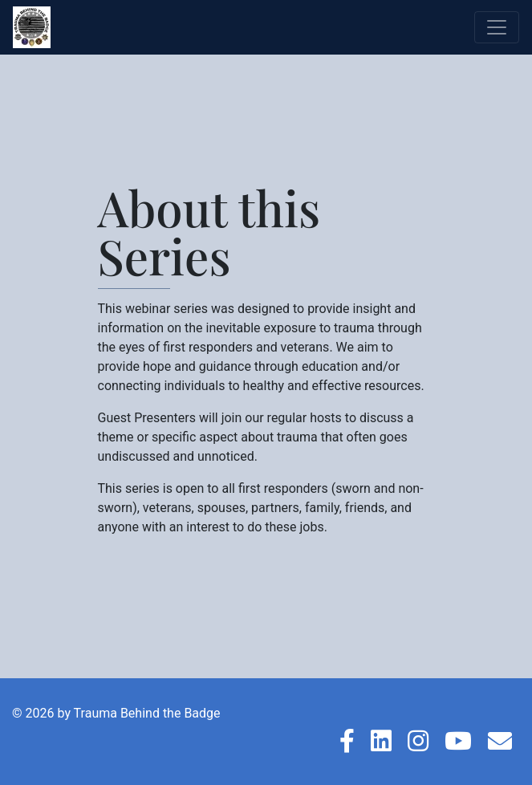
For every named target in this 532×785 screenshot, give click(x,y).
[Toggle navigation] (497, 27)
